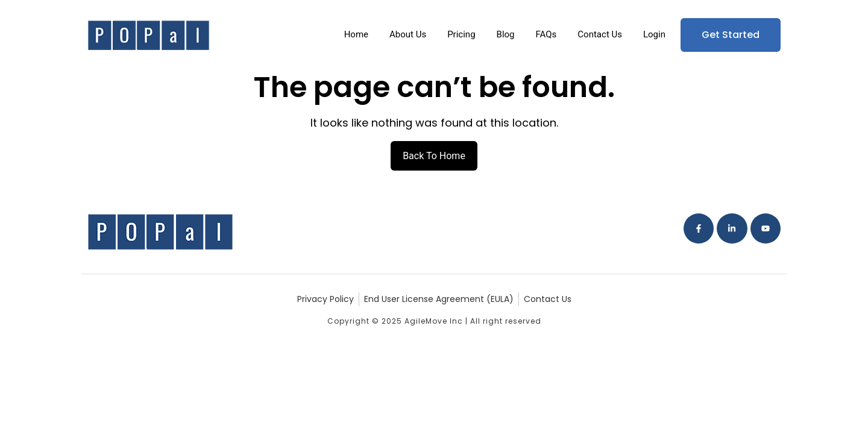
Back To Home (434, 156)
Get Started (731, 35)
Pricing (461, 34)
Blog (506, 34)
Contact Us (600, 34)
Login (654, 34)
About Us (408, 34)
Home (356, 34)
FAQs (546, 34)
